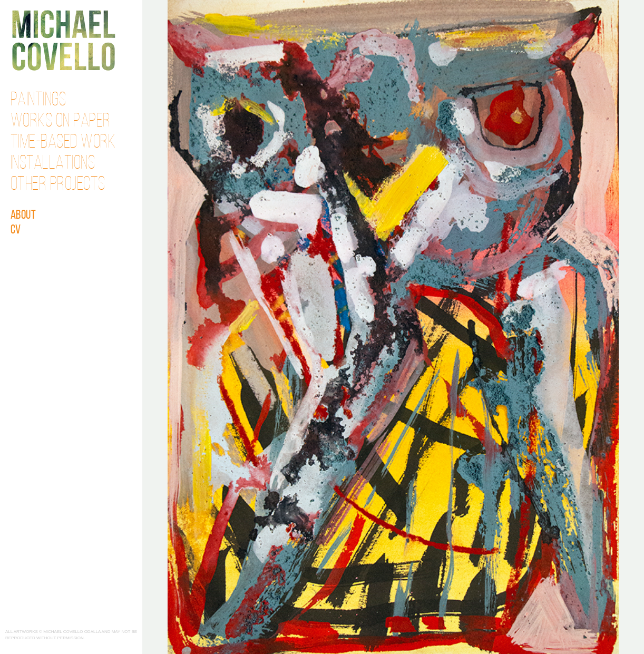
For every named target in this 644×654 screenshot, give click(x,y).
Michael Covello (64, 40)
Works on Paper (61, 122)
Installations (53, 164)
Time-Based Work (63, 143)
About (23, 216)
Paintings (38, 101)
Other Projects (58, 185)
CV (16, 230)
